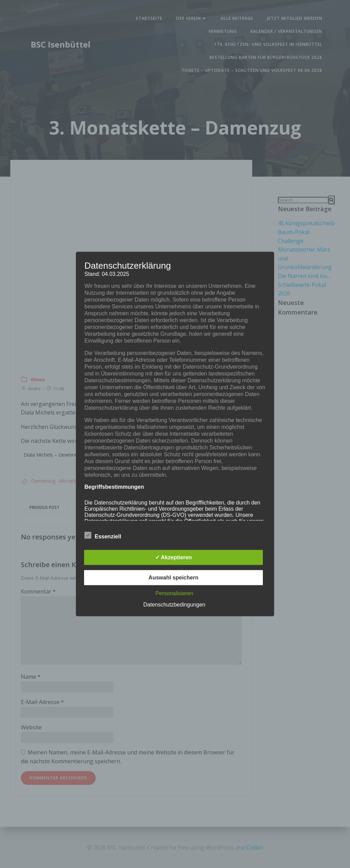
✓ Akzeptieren (174, 557)
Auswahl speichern (174, 577)
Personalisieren (174, 593)
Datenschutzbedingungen (174, 604)
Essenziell (103, 535)
